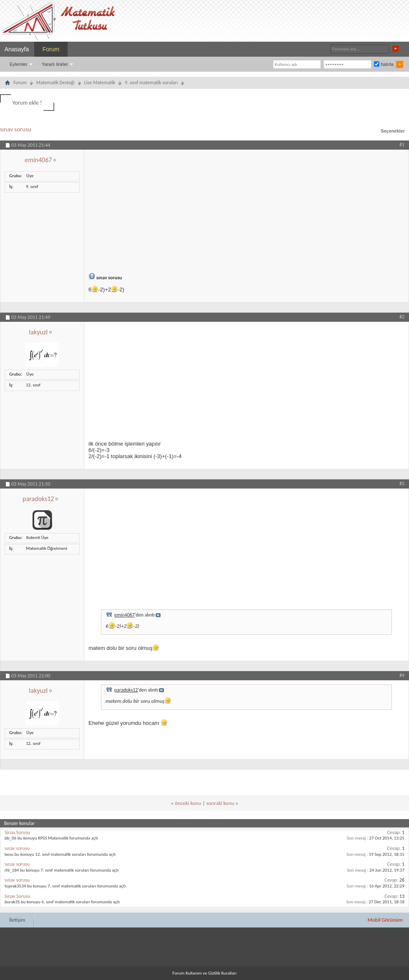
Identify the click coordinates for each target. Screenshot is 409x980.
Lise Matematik (100, 83)
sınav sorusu (16, 129)
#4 (402, 675)
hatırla (384, 64)
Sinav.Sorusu (17, 832)
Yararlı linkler (55, 64)
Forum (51, 49)
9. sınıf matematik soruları (151, 83)
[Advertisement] (246, 208)
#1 (402, 145)
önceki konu (188, 803)
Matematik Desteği (56, 83)
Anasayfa (17, 49)
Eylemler (19, 64)
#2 (402, 317)
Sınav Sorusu (18, 896)
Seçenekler (393, 131)
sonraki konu (220, 803)
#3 (402, 484)
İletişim (17, 920)
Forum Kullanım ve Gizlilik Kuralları (204, 973)
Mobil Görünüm (385, 920)
